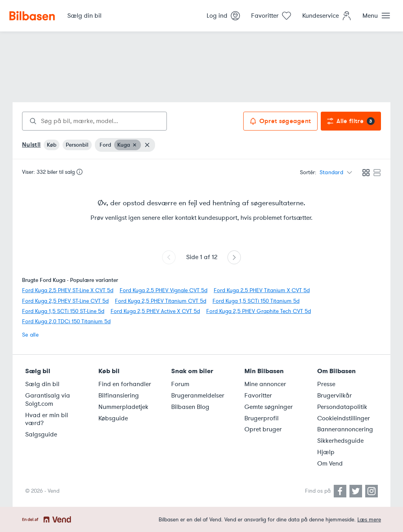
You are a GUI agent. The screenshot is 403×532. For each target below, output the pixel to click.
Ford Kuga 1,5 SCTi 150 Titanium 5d (256, 301)
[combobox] (94, 121)
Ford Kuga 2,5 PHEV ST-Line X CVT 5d (68, 290)
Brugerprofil (262, 418)
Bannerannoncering (345, 429)
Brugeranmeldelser (198, 396)
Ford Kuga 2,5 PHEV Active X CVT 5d (155, 311)
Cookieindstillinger (344, 418)
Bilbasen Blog (190, 407)
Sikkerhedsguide (340, 441)
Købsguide (113, 418)
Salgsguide (41, 434)
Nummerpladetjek (123, 407)
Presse (326, 384)
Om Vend (330, 464)
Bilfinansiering (119, 396)
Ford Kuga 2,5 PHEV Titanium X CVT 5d (262, 290)
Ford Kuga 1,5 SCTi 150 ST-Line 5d (63, 311)
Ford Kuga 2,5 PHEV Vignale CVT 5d (164, 290)
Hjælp (326, 452)
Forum (180, 384)
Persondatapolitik (342, 407)
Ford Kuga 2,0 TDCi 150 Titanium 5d (66, 321)
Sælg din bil (42, 384)
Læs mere (369, 520)
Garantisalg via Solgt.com (48, 400)
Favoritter (258, 396)
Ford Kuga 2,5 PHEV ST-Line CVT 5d (65, 301)
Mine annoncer (265, 384)
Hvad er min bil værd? (47, 419)
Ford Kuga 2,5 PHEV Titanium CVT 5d (161, 301)
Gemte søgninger (269, 407)
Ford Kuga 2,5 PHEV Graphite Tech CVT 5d (259, 311)
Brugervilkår (335, 396)
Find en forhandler (125, 384)
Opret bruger (263, 429)
